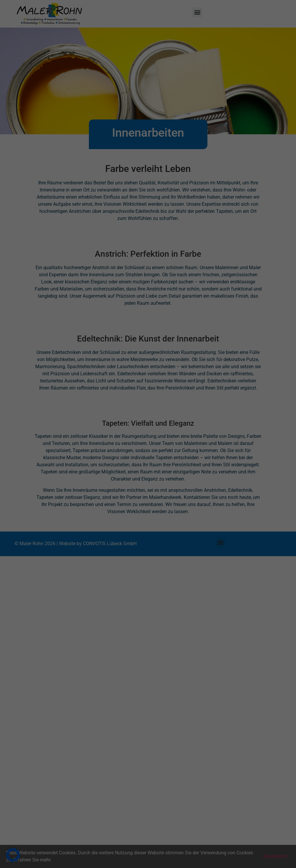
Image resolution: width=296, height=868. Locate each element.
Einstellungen (62, 97)
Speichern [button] (205, 111)
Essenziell (168, 19)
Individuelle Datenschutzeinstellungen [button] (148, 146)
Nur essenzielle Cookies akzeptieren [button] (148, 128)
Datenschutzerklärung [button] (150, 160)
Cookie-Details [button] (121, 160)
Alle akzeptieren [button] (91, 111)
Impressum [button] (177, 160)
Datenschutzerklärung (59, 91)
